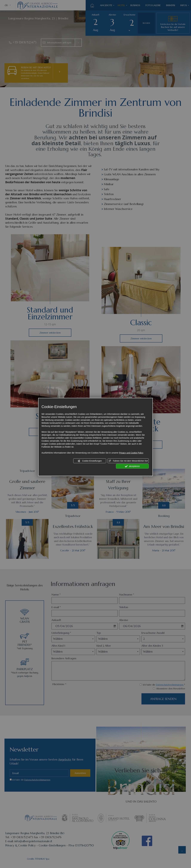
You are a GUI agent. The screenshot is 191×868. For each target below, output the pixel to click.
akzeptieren (132, 466)
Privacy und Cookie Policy (131, 453)
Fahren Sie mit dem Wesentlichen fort (128, 461)
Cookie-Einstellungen (90, 461)
